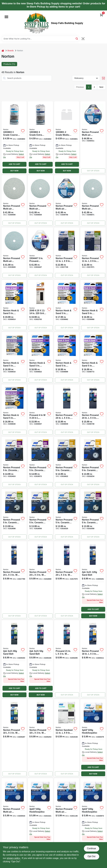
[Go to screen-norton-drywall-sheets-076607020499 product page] (40, 306)
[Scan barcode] (83, 39)
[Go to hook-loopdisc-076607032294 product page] (40, 817)
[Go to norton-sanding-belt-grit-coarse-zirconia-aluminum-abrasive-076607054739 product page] (93, 410)
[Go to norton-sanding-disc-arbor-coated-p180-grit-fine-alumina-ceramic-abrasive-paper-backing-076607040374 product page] (93, 201)
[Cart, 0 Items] (101, 15)
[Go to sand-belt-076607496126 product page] (40, 659)
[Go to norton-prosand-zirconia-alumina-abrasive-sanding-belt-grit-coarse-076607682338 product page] (67, 580)
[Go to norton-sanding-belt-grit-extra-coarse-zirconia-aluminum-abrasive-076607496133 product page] (67, 659)
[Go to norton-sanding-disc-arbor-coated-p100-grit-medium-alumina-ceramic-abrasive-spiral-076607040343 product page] (14, 201)
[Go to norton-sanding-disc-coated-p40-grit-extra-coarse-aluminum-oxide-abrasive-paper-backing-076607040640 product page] (14, 306)
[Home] (3, 51)
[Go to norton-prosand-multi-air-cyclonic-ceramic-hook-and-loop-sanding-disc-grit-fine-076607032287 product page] (14, 817)
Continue (91, 848)
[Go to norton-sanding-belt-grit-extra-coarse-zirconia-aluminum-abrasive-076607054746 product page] (40, 410)
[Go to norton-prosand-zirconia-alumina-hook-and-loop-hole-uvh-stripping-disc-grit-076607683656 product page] (40, 462)
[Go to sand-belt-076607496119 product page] (14, 659)
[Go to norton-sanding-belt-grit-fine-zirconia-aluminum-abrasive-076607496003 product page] (93, 659)
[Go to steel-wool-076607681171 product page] (67, 138)
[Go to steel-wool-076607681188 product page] (14, 138)
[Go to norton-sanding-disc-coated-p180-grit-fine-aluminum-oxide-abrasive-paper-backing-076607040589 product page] (14, 358)
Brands (11, 51)
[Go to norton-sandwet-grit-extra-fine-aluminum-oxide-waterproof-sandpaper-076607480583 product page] (67, 738)
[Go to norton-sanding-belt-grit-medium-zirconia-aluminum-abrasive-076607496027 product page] (14, 738)
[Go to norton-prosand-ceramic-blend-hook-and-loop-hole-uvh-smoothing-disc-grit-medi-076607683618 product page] (40, 515)
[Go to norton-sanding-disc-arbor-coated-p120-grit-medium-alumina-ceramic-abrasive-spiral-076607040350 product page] (40, 201)
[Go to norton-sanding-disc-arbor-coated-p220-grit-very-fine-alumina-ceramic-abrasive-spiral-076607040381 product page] (14, 253)
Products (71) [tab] (9, 64)
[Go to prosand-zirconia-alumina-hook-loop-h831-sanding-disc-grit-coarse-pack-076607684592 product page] (40, 253)
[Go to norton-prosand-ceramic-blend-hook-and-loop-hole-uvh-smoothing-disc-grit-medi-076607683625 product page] (67, 515)
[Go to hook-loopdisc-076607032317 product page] (93, 817)
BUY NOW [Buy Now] (14, 171)
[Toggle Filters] (103, 78)
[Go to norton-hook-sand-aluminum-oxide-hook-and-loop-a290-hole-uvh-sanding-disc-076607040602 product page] (67, 358)
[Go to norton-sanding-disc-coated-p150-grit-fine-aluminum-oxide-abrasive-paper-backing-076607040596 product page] (40, 358)
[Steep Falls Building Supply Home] (37, 23)
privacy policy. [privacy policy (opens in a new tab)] (14, 858)
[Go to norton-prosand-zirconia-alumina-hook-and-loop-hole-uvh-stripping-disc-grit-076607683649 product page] (14, 462)
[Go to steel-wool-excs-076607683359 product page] (40, 138)
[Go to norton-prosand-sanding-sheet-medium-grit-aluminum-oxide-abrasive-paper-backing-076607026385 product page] (67, 253)
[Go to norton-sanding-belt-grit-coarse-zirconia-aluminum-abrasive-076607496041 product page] (40, 738)
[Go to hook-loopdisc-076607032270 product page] (93, 738)
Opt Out (91, 856)
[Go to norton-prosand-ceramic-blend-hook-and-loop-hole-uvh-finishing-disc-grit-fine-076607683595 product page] (93, 462)
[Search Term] (41, 39)
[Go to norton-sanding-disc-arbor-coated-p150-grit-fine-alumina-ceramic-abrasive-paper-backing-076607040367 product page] (67, 201)
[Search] (77, 39)
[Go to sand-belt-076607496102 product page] (93, 580)
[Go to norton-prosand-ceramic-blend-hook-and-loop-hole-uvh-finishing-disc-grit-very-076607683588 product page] (67, 462)
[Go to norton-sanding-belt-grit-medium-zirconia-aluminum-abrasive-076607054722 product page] (67, 410)
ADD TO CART (14, 164)
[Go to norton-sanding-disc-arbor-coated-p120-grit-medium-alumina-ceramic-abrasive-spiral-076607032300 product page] (67, 817)
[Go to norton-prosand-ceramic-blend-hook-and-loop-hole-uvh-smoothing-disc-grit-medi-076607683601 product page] (14, 515)
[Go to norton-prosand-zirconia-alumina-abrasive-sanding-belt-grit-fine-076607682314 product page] (14, 580)
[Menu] (6, 17)
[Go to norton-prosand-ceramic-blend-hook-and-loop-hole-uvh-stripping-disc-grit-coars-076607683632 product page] (93, 515)
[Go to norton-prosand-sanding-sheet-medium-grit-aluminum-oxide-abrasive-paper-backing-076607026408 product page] (93, 253)
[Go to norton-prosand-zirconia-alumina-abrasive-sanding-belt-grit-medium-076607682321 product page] (40, 580)
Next (101, 87)
